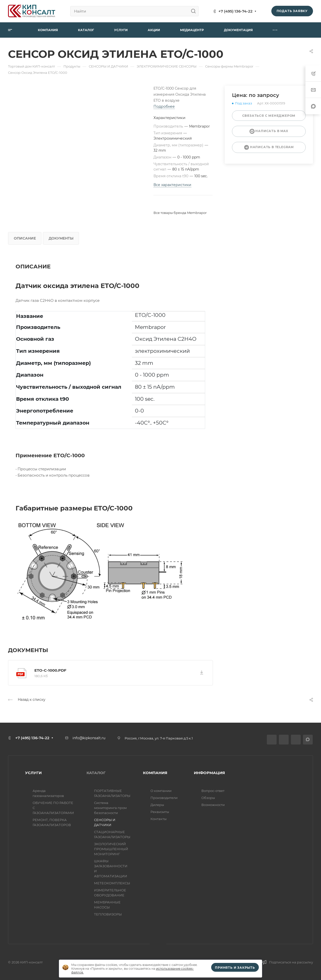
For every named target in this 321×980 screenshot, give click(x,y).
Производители (164, 798)
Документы (61, 238)
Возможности (213, 805)
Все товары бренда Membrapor (180, 213)
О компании (161, 791)
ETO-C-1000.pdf (50, 670)
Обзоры (208, 798)
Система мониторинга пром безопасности (110, 808)
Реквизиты (160, 812)
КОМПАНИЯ (155, 773)
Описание (25, 238)
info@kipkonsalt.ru (89, 738)
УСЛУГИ (33, 773)
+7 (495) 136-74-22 (235, 11)
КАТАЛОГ (96, 773)
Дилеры (157, 805)
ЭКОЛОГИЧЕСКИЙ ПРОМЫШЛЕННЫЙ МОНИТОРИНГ (111, 849)
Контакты (158, 819)
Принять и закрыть (235, 968)
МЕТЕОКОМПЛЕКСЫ (112, 883)
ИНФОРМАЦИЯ (209, 773)
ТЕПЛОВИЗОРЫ (108, 914)
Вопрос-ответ (213, 791)
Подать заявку (292, 11)
